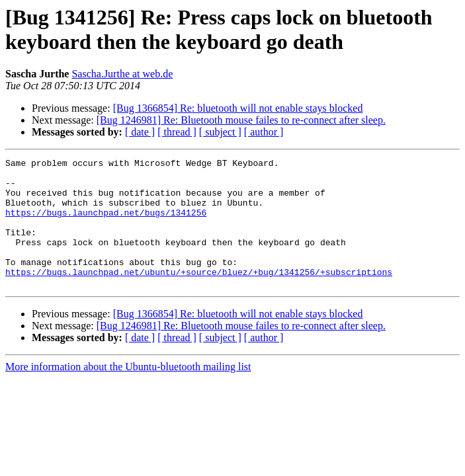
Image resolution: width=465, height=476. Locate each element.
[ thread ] (177, 132)
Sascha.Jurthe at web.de (122, 74)
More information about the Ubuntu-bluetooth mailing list (128, 392)
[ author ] (264, 132)
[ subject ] (220, 132)
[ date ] (140, 132)
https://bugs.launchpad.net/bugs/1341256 (106, 224)
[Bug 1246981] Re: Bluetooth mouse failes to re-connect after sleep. (241, 120)
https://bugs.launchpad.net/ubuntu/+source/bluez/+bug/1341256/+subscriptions (199, 296)
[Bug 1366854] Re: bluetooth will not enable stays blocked (238, 108)
